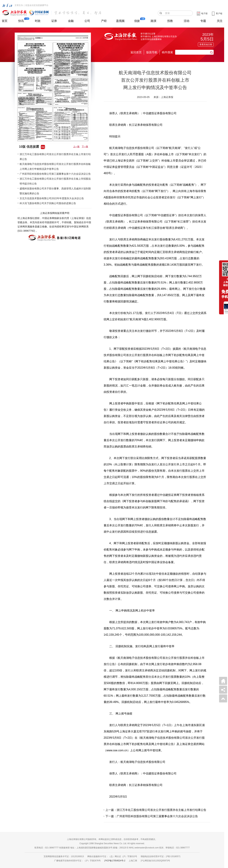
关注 (220, 21)
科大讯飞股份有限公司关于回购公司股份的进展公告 (48, 203)
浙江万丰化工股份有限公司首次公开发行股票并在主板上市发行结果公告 (55, 157)
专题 (203, 21)
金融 (71, 21)
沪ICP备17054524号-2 (115, 861)
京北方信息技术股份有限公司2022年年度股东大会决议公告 (52, 198)
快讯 (21, 21)
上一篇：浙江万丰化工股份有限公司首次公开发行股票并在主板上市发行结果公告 (156, 810)
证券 (54, 21)
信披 (137, 21)
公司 (87, 21)
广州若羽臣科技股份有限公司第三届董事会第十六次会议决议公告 (55, 174)
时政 (38, 21)
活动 (186, 21)
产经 (104, 21)
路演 (153, 21)
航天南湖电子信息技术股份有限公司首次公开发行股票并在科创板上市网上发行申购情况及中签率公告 (55, 166)
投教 (170, 21)
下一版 (85, 146)
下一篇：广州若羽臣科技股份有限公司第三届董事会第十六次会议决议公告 (152, 816)
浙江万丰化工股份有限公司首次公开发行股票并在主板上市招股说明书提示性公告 (55, 181)
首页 (5, 21)
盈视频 (120, 21)
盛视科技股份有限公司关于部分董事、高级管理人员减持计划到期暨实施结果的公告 (55, 191)
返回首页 (136, 52)
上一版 (76, 146)
